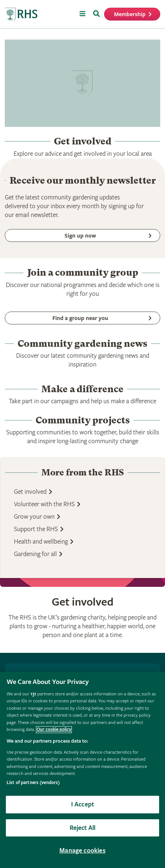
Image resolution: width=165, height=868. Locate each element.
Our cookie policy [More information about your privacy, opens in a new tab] (54, 730)
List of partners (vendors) (33, 783)
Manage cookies (82, 851)
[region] (82, 770)
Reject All (83, 828)
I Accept (82, 804)
